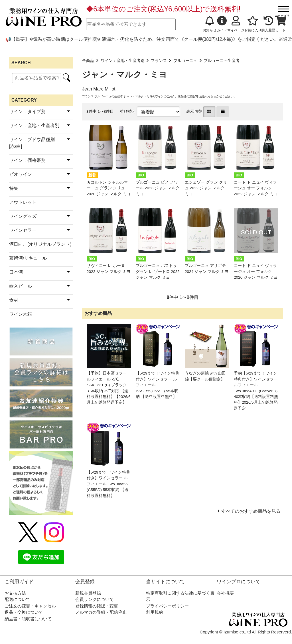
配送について (17, 599)
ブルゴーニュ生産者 (222, 61)
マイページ (236, 24)
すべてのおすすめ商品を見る (251, 511)
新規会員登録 (88, 593)
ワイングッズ (23, 216)
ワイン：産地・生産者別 (123, 61)
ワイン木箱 (21, 314)
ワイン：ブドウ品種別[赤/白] (32, 143)
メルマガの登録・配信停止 (101, 612)
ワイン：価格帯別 (27, 160)
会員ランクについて (95, 599)
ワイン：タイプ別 (27, 111)
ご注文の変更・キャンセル (30, 606)
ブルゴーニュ (185, 61)
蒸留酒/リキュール (28, 258)
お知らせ (210, 24)
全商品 (88, 61)
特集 (14, 188)
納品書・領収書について (28, 619)
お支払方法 (15, 593)
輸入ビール (21, 286)
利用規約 (155, 612)
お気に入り (253, 24)
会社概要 (225, 593)
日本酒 (16, 272)
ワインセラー (23, 230)
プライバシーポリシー (167, 606)
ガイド (222, 24)
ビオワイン (21, 174)
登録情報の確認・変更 (97, 606)
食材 (14, 300)
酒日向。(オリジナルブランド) (40, 244)
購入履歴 (268, 24)
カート (281, 24)
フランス (159, 61)
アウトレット (23, 202)
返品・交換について (24, 612)
